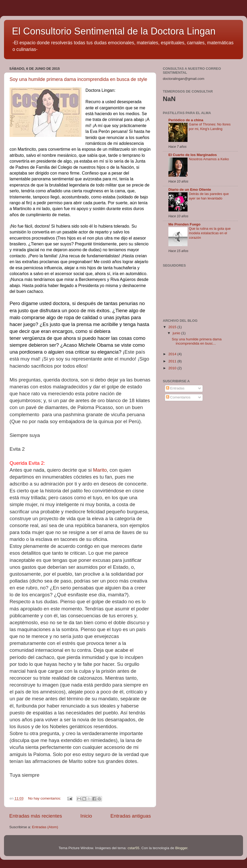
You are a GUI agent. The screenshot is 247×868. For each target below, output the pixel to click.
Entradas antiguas (131, 816)
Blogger (181, 848)
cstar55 (133, 848)
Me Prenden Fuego (184, 224)
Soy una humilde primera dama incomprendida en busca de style (78, 79)
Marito (100, 470)
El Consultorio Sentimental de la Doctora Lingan (114, 31)
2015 (173, 327)
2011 (173, 361)
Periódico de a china (186, 120)
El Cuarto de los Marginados (193, 155)
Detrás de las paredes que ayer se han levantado (209, 196)
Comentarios (178, 397)
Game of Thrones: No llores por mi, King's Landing (210, 127)
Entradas (175, 388)
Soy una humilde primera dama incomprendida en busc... (197, 341)
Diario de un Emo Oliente (190, 190)
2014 (173, 354)
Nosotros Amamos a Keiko (209, 159)
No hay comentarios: (45, 798)
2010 (173, 368)
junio (177, 333)
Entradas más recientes (36, 816)
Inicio (86, 816)
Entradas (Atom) (45, 827)
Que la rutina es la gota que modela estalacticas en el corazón (210, 233)
